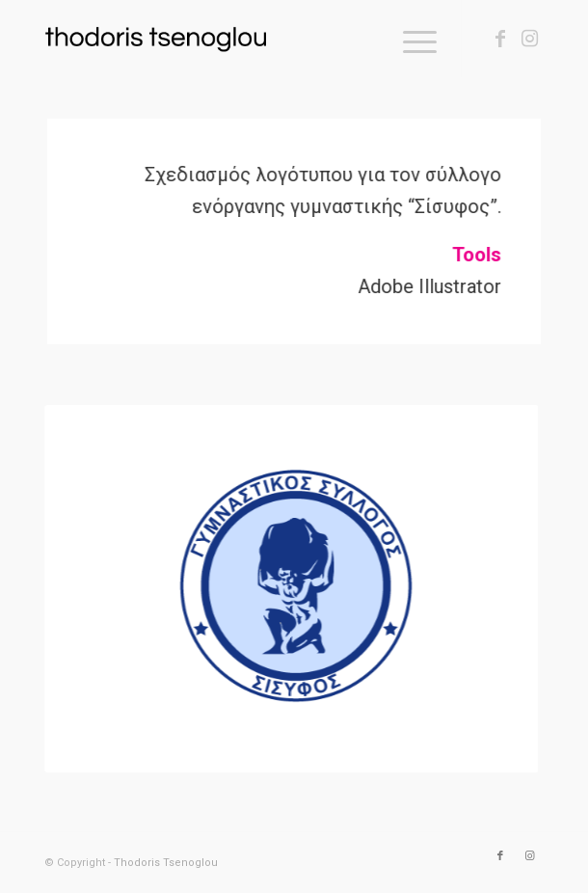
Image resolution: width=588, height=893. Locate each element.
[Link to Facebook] (500, 39)
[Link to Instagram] (529, 39)
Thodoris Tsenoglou (166, 863)
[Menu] (410, 39)
